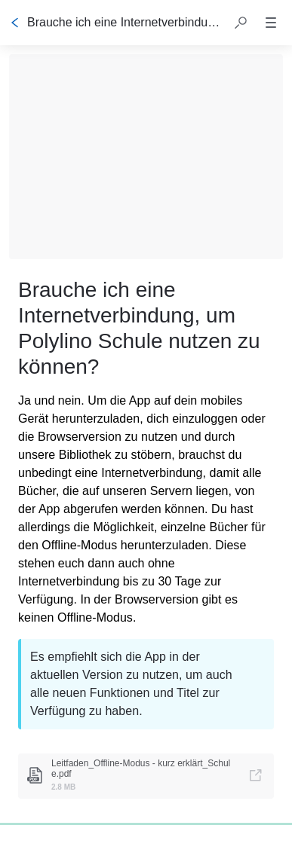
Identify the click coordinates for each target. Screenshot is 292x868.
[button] (241, 23)
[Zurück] (15, 23)
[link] (146, 776)
